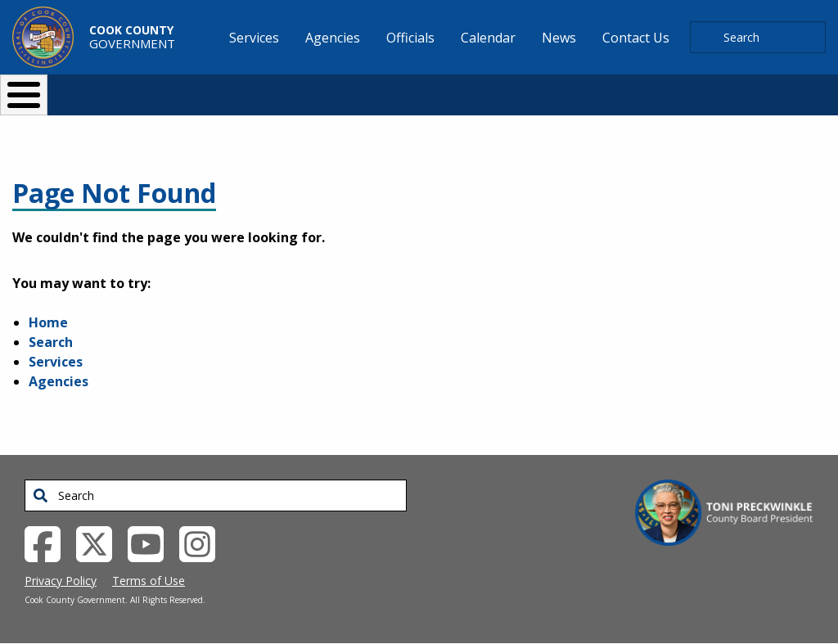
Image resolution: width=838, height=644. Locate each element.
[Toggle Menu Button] (24, 95)
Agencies (59, 381)
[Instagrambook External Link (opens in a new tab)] (203, 543)
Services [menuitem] (254, 38)
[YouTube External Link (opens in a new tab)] (152, 543)
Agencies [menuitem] (333, 38)
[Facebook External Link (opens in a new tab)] (49, 543)
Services (56, 362)
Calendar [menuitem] (488, 38)
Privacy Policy (61, 581)
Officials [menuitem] (410, 38)
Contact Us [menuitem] (636, 38)
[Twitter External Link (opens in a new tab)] (100, 543)
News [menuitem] (559, 38)
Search (51, 342)
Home (48, 322)
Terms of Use (149, 581)
